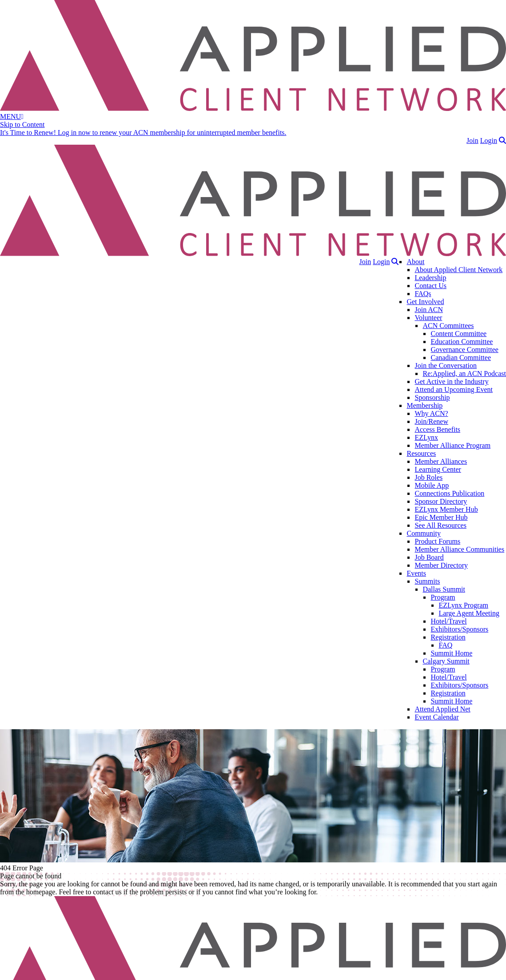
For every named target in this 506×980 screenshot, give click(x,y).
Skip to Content (22, 124)
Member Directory (441, 565)
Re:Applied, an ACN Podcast (464, 373)
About (415, 262)
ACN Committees (448, 326)
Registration (448, 637)
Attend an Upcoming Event (454, 389)
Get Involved (425, 302)
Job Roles (428, 477)
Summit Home (451, 653)
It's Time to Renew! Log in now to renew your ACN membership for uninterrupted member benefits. (143, 132)
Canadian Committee (461, 358)
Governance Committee (464, 350)
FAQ (445, 645)
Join (472, 140)
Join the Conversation (446, 366)
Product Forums (437, 541)
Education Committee (462, 342)
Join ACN (429, 310)
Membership (424, 405)
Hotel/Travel (448, 621)
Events (416, 573)
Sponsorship (432, 397)
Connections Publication (449, 493)
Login (489, 140)
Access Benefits (437, 429)
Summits (427, 581)
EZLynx (426, 437)
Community (423, 533)
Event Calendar (436, 717)
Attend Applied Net (442, 709)
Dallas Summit (444, 589)
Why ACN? (431, 413)
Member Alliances (441, 461)
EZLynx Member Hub (446, 509)
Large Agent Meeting (469, 613)
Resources (421, 453)
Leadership (430, 278)
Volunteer (428, 318)
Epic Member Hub (441, 517)
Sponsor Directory (441, 501)
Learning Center (438, 469)
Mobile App (432, 485)
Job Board (429, 557)
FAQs (423, 294)
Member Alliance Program (452, 445)
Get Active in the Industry (451, 381)
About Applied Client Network (458, 270)
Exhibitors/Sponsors (459, 629)
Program (443, 597)
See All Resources (440, 525)
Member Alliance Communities (459, 549)
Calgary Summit (446, 661)
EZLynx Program (463, 605)
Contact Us (430, 286)
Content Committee (458, 334)
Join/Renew (431, 421)
